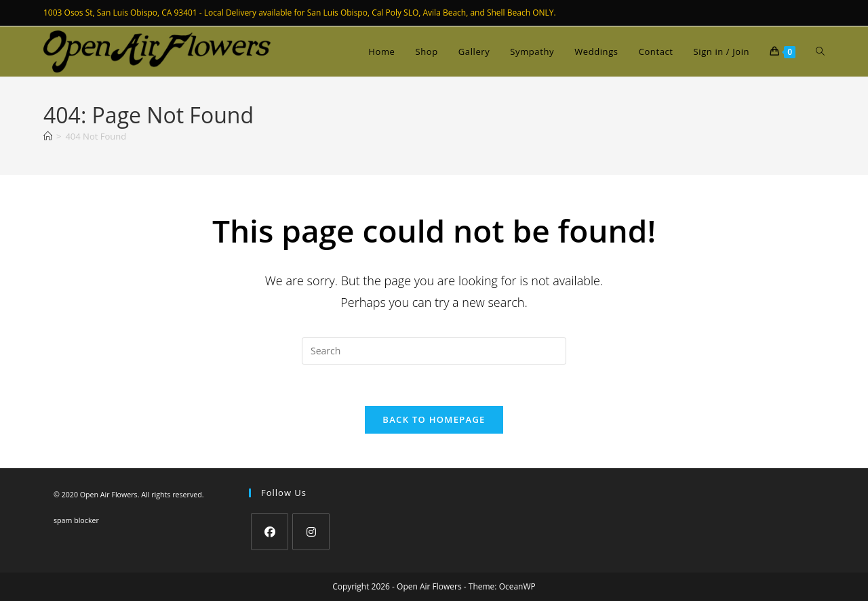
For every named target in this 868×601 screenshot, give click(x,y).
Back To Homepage (434, 419)
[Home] (48, 136)
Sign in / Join (722, 51)
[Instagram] (311, 532)
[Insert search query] (434, 351)
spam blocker (76, 520)
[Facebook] (270, 532)
